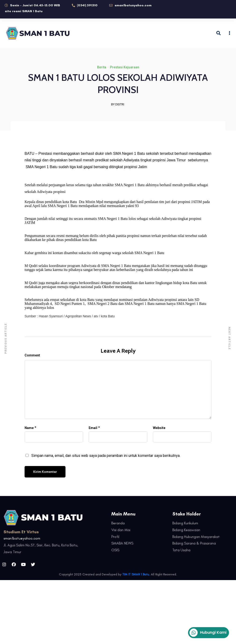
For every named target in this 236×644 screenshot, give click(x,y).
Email (93, 428)
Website (159, 428)
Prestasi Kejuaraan (125, 67)
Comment (32, 355)
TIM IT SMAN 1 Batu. (136, 574)
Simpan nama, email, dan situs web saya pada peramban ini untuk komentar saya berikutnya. (106, 456)
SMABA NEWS (122, 543)
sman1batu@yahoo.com (22, 538)
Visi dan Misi (121, 530)
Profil (115, 537)
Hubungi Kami (208, 633)
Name (29, 428)
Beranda (118, 523)
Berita (102, 67)
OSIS (115, 550)
